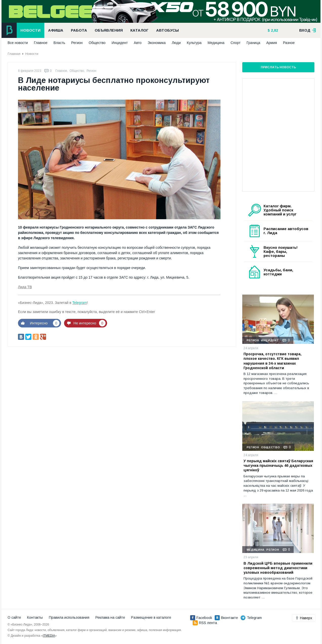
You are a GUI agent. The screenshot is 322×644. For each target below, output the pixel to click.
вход (308, 30)
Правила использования (69, 617)
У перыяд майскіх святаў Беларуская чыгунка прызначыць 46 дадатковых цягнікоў (278, 465)
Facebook (201, 618)
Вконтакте (226, 618)
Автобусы (167, 30)
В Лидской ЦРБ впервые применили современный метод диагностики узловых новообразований (278, 568)
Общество (97, 43)
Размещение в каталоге (151, 617)
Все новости (18, 43)
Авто (138, 43)
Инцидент (120, 43)
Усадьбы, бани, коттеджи (278, 272)
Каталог (139, 30)
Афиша (56, 30)
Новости (31, 30)
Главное (41, 43)
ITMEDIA (49, 636)
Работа (79, 30)
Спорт (236, 43)
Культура (194, 43)
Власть (59, 43)
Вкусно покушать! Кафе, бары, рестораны (281, 252)
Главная (14, 54)
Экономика (157, 43)
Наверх (304, 618)
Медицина (216, 43)
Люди (176, 43)
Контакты (35, 617)
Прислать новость (278, 67)
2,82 (274, 30)
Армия (272, 43)
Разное (289, 43)
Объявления (109, 30)
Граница (253, 43)
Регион (77, 43)
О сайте (14, 617)
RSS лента (205, 623)
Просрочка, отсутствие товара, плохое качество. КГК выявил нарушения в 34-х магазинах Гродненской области (273, 361)
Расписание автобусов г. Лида (286, 231)
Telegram (80, 303)
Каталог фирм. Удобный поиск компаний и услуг (280, 210)
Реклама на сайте (110, 617)
